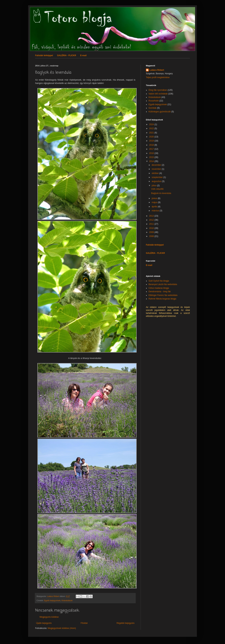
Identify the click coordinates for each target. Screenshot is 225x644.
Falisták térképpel (44, 55)
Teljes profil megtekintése (158, 77)
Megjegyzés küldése (49, 617)
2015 (152, 157)
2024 (152, 124)
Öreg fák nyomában (158, 90)
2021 (152, 133)
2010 (152, 228)
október (155, 173)
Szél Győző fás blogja (159, 281)
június (155, 198)
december (157, 165)
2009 (152, 232)
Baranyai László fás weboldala (163, 284)
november (157, 169)
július (154, 186)
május (155, 202)
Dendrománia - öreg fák (160, 292)
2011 (152, 224)
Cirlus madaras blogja (159, 288)
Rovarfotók (154, 101)
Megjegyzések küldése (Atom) (62, 628)
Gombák (152, 108)
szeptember (157, 177)
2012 (152, 220)
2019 (152, 141)
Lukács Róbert (157, 70)
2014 (152, 161)
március (156, 211)
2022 (152, 128)
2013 (152, 216)
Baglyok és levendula (161, 193)
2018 (152, 145)
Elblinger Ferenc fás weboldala (163, 295)
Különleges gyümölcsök (160, 112)
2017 (152, 149)
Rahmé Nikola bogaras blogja (162, 299)
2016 (152, 153)
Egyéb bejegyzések (52, 600)
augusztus (157, 181)
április (155, 207)
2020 (152, 137)
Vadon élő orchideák (158, 94)
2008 (152, 236)
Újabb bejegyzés (44, 623)
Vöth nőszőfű (157, 189)
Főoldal (84, 623)
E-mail (83, 55)
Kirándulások (67, 600)
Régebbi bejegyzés (126, 623)
